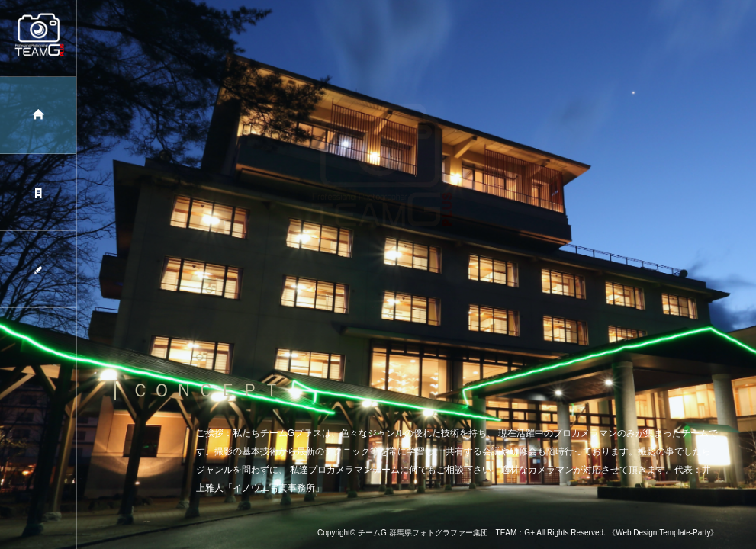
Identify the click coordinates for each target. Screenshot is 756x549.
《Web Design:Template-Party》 (663, 533)
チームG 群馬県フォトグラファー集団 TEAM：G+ (446, 533)
